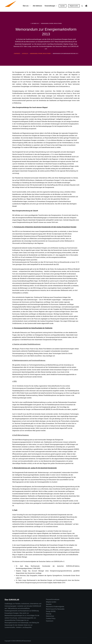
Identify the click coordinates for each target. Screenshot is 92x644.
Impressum (50, 621)
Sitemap (49, 614)
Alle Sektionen (37, 6)
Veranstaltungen (51, 6)
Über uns (27, 6)
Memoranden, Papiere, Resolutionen (51, 23)
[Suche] (82, 6)
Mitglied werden (74, 6)
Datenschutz (50, 616)
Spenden (63, 6)
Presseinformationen (53, 599)
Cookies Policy (51, 618)
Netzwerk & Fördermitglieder (55, 607)
